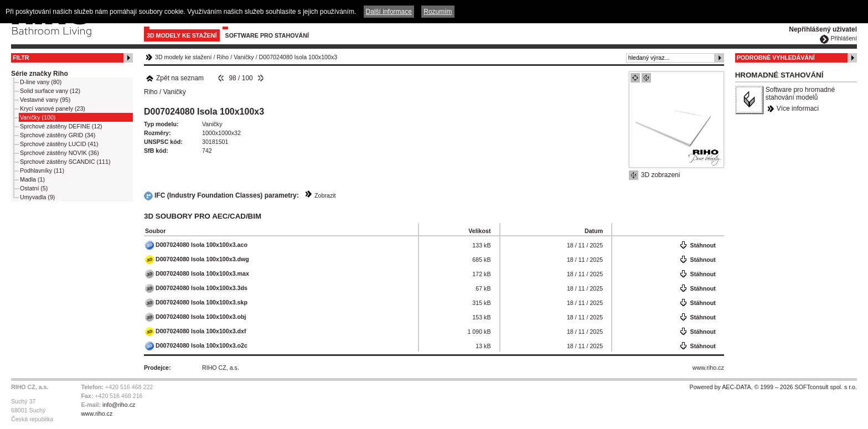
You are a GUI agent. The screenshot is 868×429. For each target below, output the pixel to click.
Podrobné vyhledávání (776, 58)
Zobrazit (325, 195)
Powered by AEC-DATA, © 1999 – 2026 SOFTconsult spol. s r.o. (773, 387)
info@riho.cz (119, 405)
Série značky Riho (40, 74)
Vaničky (244, 57)
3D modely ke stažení (182, 35)
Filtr (21, 58)
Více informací (798, 108)
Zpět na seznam (175, 78)
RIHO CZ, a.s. (221, 368)
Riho (223, 57)
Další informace (389, 12)
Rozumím (438, 12)
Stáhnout (703, 245)
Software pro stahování (267, 35)
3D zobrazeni (661, 175)
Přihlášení (844, 38)
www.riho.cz (708, 368)
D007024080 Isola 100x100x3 (298, 57)
